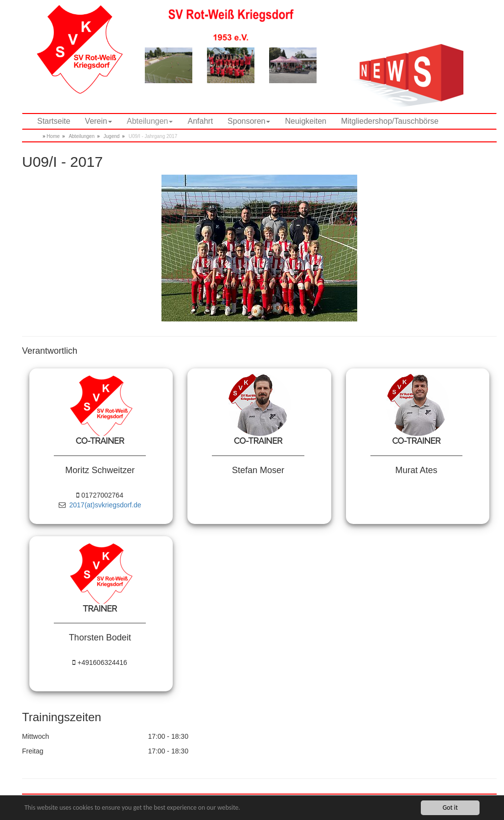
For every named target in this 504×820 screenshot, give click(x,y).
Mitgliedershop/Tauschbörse (390, 121)
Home (53, 136)
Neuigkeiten (306, 121)
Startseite (54, 121)
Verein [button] (99, 121)
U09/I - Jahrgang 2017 (153, 136)
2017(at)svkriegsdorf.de (105, 505)
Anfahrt (200, 121)
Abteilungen (81, 136)
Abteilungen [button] (150, 121)
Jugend (112, 136)
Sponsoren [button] (249, 121)
